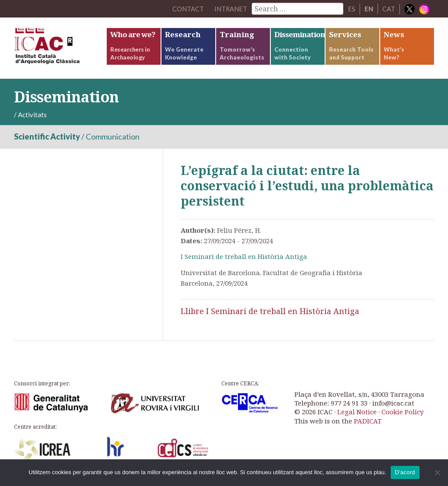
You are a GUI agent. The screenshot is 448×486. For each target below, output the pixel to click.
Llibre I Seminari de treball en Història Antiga (270, 311)
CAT (389, 9)
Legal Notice (357, 412)
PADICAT (368, 421)
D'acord (405, 472)
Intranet (231, 9)
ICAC (60, 48)
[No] (437, 472)
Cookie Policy (402, 412)
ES (352, 9)
